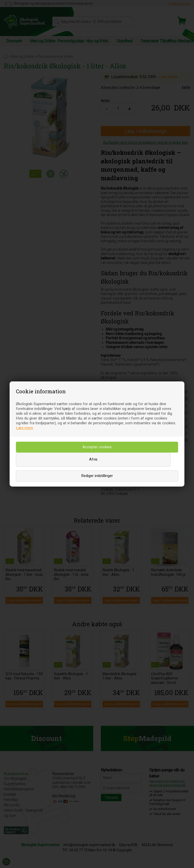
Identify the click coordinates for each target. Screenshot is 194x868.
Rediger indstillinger (97, 476)
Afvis (93, 459)
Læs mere (25, 428)
